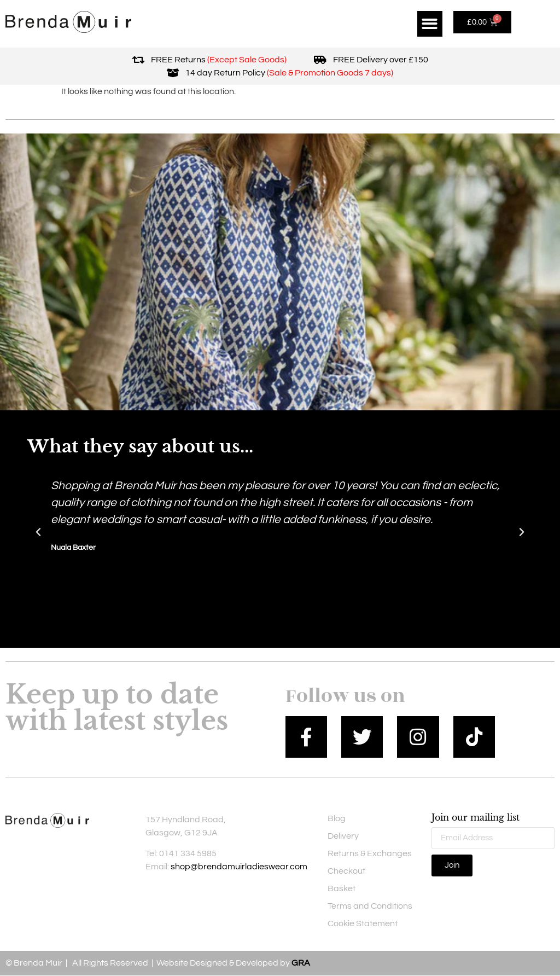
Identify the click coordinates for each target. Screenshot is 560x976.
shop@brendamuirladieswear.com (239, 867)
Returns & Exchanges (370, 854)
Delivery (343, 836)
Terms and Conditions (370, 907)
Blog (337, 819)
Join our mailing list (476, 818)
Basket (342, 889)
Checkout (346, 872)
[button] (430, 24)
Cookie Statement (363, 924)
